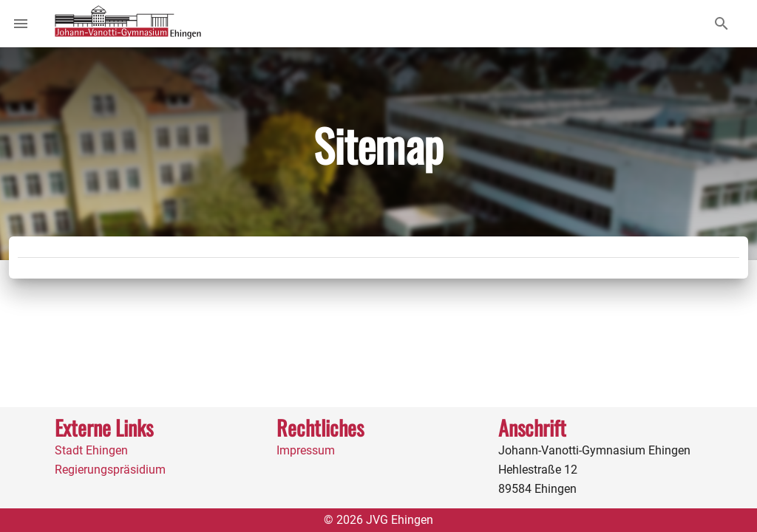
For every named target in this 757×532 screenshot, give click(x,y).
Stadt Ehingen (91, 450)
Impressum (306, 450)
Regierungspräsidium (110, 470)
